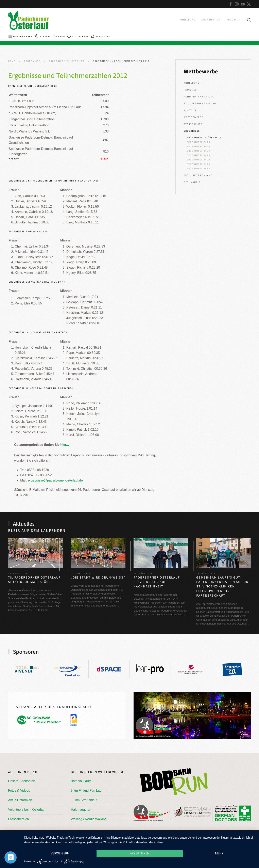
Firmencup (191, 90)
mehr (221, 854)
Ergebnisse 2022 (198, 160)
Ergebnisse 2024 (198, 151)
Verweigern (59, 854)
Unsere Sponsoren (22, 781)
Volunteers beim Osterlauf (27, 810)
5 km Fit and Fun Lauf (87, 791)
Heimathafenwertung (199, 97)
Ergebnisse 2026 (198, 142)
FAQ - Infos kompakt (198, 175)
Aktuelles (100, 36)
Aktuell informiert (20, 800)
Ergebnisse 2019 (198, 164)
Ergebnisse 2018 (198, 169)
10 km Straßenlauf (84, 800)
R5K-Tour (190, 110)
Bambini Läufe (81, 781)
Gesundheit (192, 182)
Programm (234, 20)
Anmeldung (188, 20)
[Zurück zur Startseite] (28, 20)
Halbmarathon (81, 810)
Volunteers (78, 36)
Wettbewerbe (20, 36)
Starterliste (193, 124)
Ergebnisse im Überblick (204, 138)
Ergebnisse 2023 (198, 155)
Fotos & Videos (19, 791)
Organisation (211, 20)
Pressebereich (18, 819)
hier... (65, 445)
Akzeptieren (140, 854)
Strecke (43, 36)
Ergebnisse (192, 131)
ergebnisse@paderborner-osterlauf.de (55, 480)
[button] (249, 20)
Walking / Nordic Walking (89, 819)
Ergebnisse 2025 (198, 147)
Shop (59, 36)
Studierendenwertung (200, 103)
